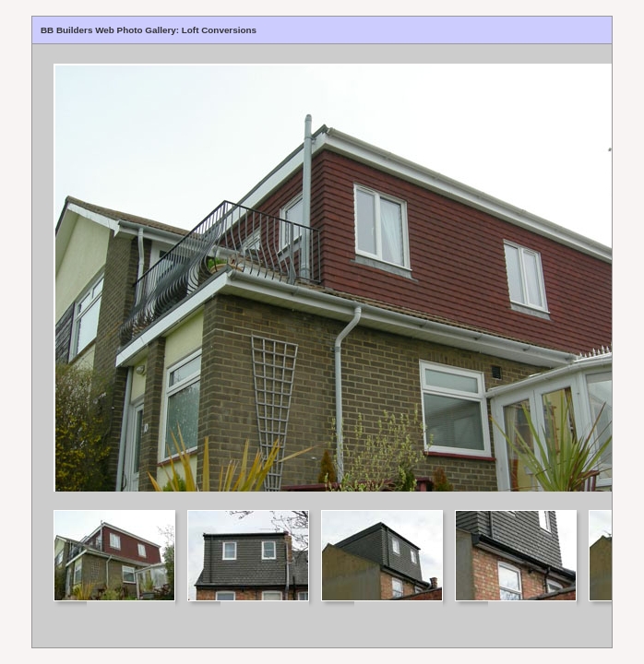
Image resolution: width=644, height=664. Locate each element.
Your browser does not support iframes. (322, 268)
